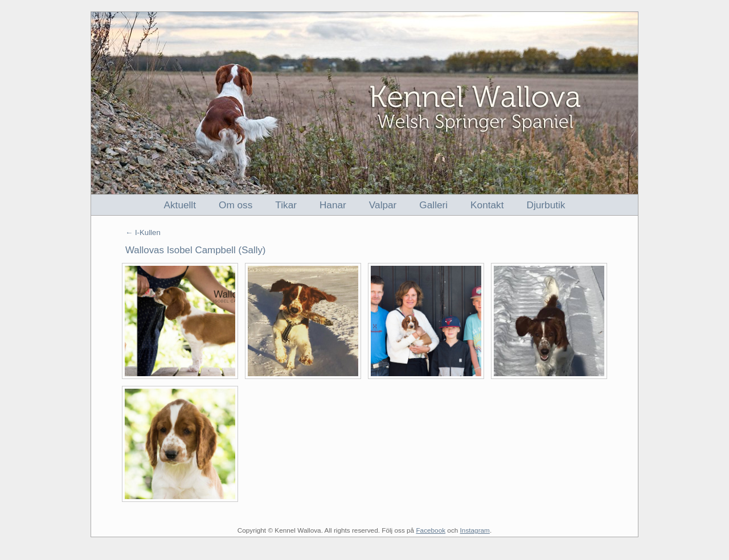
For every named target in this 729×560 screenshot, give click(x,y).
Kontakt (487, 205)
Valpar (383, 205)
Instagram (475, 530)
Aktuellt (180, 205)
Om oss (236, 205)
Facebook (431, 530)
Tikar (286, 205)
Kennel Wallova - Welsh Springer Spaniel (364, 103)
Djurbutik (546, 205)
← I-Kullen (143, 232)
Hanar (333, 205)
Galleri (433, 205)
